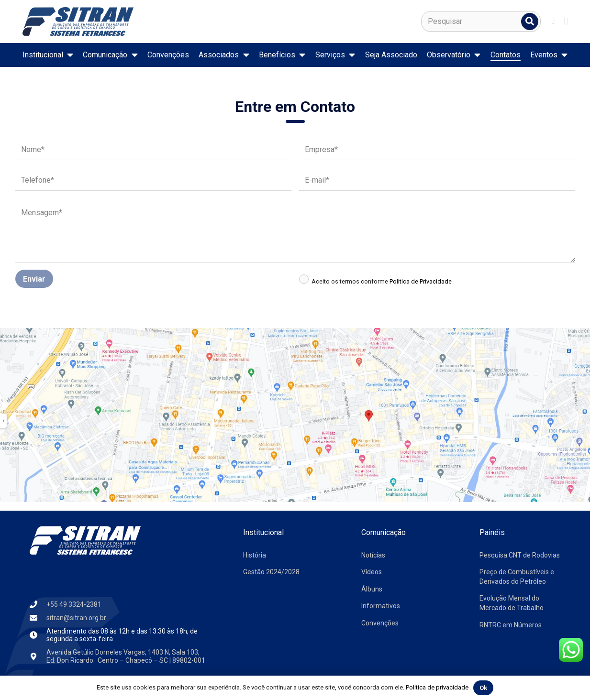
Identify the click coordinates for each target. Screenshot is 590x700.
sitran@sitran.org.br (76, 618)
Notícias (373, 555)
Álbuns (372, 589)
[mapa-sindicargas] (295, 415)
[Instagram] (566, 21)
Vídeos (372, 572)
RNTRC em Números (511, 625)
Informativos (381, 606)
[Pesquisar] (481, 22)
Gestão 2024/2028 (271, 572)
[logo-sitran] (78, 22)
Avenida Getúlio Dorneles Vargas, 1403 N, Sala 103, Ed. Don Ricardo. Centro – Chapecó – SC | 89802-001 (126, 656)
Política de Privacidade (421, 281)
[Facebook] (553, 21)
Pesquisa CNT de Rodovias (520, 555)
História (255, 555)
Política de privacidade (437, 687)
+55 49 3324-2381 (74, 604)
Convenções (380, 623)
